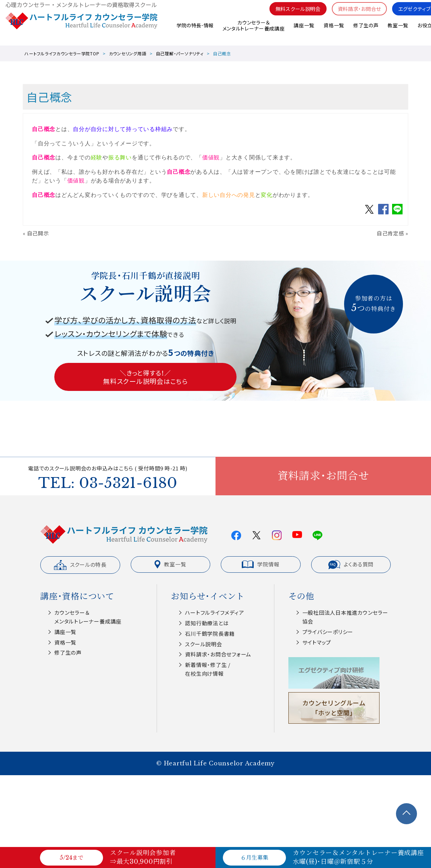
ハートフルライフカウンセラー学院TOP (62, 53)
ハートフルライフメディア (214, 612)
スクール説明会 (203, 644)
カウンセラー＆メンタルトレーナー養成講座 (253, 31)
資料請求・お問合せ (355, 14)
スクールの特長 (80, 565)
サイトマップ (317, 642)
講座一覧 (304, 31)
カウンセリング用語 (128, 53)
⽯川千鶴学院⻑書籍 (210, 633)
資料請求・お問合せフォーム (218, 654)
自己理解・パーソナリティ (180, 53)
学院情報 (261, 564)
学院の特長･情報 (194, 31)
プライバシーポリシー (328, 632)
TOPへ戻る (406, 814)
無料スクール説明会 (290, 14)
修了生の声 (366, 31)
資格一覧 (333, 31)
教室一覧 (398, 31)
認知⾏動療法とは (207, 623)
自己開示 (38, 233)
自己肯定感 (391, 233)
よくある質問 (351, 565)
